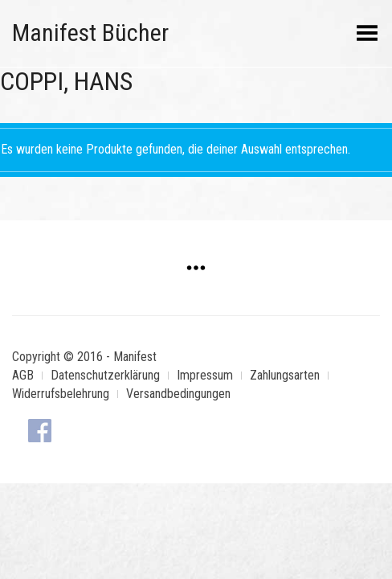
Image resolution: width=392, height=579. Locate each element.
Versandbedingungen (178, 394)
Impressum (205, 375)
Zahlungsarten (285, 375)
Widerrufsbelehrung (61, 394)
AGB (23, 375)
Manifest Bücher (90, 33)
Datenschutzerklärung (105, 375)
